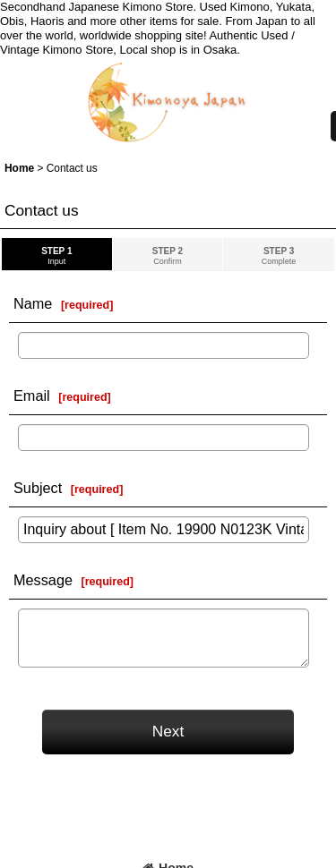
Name (33, 303)
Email (32, 396)
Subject (38, 488)
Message (43, 580)
